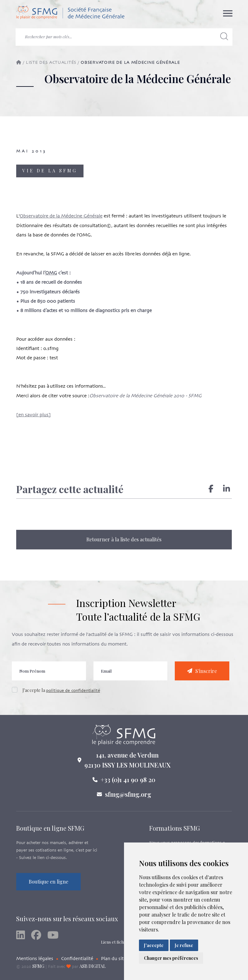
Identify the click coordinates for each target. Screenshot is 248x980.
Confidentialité (77, 959)
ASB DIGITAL (93, 966)
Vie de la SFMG (50, 171)
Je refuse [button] (184, 945)
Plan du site (114, 959)
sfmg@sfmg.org (128, 800)
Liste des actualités (51, 63)
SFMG (38, 966)
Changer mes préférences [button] (171, 958)
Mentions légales (35, 959)
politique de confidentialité (73, 697)
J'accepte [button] (154, 945)
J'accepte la (61, 696)
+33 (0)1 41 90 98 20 (128, 786)
